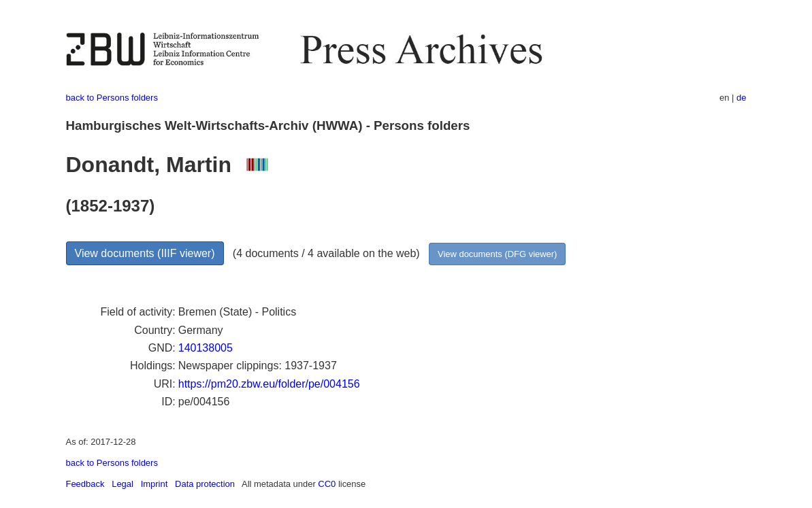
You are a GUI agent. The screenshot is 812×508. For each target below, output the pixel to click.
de (741, 98)
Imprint (155, 484)
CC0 (327, 484)
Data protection (205, 484)
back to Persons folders (112, 98)
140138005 (206, 348)
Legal (123, 484)
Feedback (85, 484)
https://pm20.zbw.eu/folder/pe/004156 (269, 384)
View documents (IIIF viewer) (145, 253)
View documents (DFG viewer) (497, 254)
